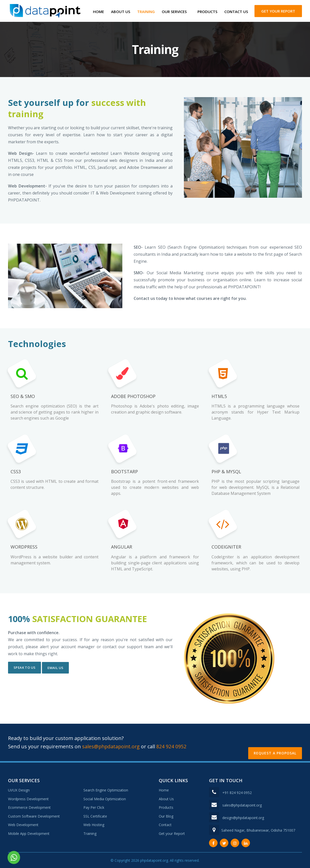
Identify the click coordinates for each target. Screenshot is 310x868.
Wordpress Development (28, 798)
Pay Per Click (94, 807)
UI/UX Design (19, 790)
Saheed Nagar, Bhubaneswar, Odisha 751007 (258, 830)
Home (98, 12)
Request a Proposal (275, 742)
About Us (121, 12)
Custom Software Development (34, 815)
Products (207, 12)
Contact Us (236, 12)
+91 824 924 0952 (237, 792)
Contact (165, 824)
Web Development (23, 824)
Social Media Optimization (105, 798)
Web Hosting (94, 824)
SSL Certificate (95, 815)
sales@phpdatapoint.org (112, 746)
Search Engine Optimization (106, 790)
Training (146, 12)
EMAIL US (55, 667)
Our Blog (166, 815)
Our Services (174, 12)
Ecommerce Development (29, 807)
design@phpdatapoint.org (243, 817)
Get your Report (278, 11)
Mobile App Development (29, 833)
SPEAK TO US (24, 667)
